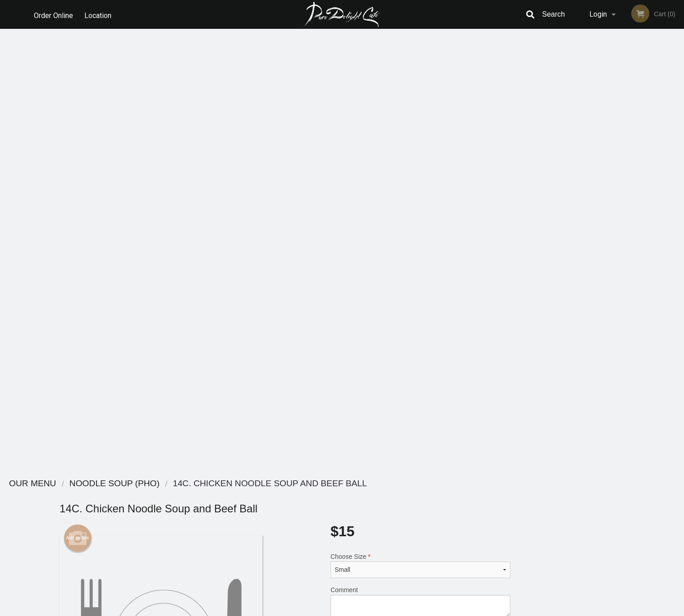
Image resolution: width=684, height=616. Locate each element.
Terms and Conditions (414, 507)
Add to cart (425, 200)
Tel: (489, 518)
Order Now (627, 49)
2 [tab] (607, 256)
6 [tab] (661, 256)
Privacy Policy (404, 518)
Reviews (397, 495)
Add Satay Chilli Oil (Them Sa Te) (416, 345)
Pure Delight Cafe (161, 484)
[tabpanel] (627, 193)
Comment (420, 161)
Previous (577, 193)
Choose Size (420, 124)
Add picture (78, 97)
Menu (318, 495)
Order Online (53, 14)
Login (598, 14)
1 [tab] (593, 256)
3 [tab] (620, 256)
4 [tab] (634, 256)
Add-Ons (416, 378)
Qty (358, 197)
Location (100, 14)
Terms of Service (357, 610)
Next (677, 193)
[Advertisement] (285, 441)
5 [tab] (647, 256)
